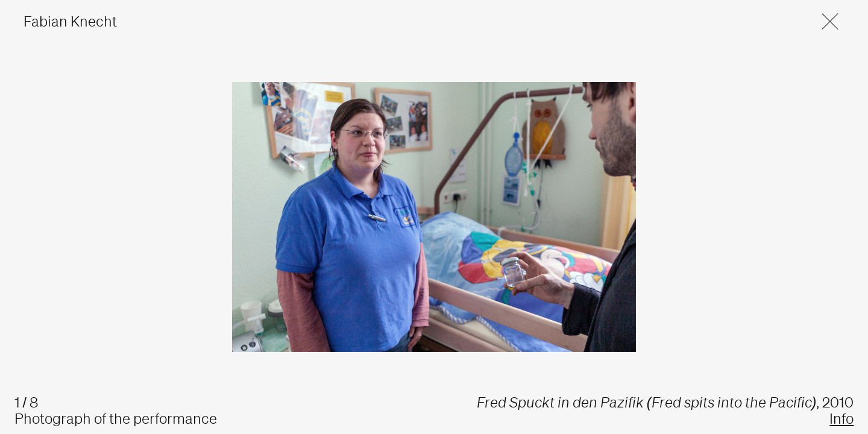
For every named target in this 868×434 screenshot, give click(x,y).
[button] (823, 21)
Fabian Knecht (70, 21)
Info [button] (841, 419)
